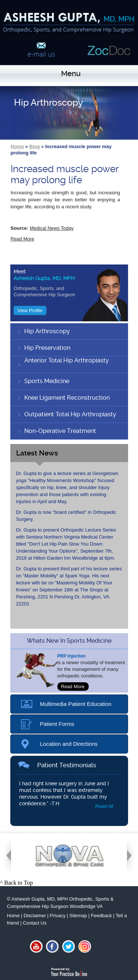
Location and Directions (69, 744)
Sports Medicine (47, 381)
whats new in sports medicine (69, 641)
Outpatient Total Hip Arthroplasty (70, 414)
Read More (22, 239)
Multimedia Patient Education (76, 704)
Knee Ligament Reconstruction (67, 398)
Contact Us (35, 923)
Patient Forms (57, 724)
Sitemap (78, 916)
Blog (34, 146)
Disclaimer (35, 916)
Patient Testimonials (67, 765)
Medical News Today (52, 228)
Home (17, 146)
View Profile (30, 310)
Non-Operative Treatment (60, 431)
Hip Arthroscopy (47, 331)
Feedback (101, 916)
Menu (71, 74)
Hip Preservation (47, 348)
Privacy (58, 916)
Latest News (37, 453)
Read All (104, 806)
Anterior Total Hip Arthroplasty (67, 360)
